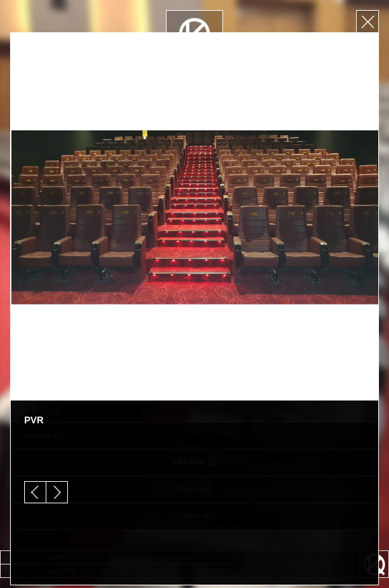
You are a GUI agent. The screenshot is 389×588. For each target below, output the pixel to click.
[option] (194, 217)
